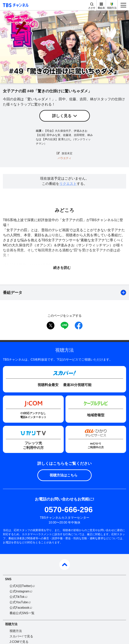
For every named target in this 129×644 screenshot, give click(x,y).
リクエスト (68, 184)
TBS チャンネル (15, 5)
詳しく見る (62, 116)
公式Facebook (19, 608)
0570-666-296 (68, 510)
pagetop (65, 565)
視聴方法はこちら (64, 475)
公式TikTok (17, 597)
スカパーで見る (21, 636)
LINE (64, 325)
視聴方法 (112, 8)
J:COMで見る (19, 642)
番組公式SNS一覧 (22, 613)
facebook (79, 325)
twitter (51, 325)
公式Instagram (19, 591)
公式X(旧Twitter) (21, 586)
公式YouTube (19, 602)
